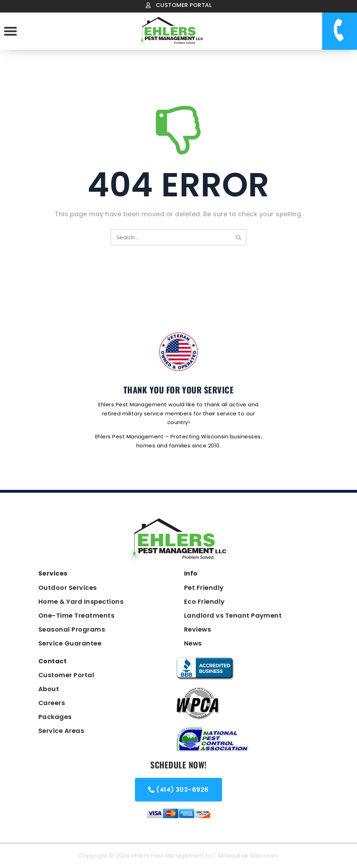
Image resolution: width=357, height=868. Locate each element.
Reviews (198, 629)
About (49, 689)
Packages (55, 717)
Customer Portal (66, 675)
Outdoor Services (68, 588)
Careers (52, 703)
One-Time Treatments (76, 615)
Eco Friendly (204, 601)
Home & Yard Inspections (81, 601)
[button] (10, 31)
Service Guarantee (70, 643)
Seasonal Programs (72, 629)
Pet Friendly (204, 588)
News (193, 643)
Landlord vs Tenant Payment (233, 615)
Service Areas (61, 731)
